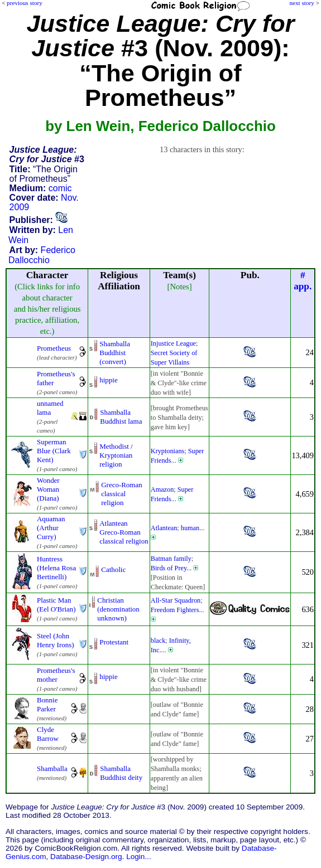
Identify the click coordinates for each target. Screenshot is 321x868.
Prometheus (54, 348)
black (158, 641)
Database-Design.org (86, 857)
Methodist (114, 446)
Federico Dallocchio (42, 255)
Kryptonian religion (116, 460)
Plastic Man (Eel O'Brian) (56, 605)
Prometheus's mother (56, 675)
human (190, 528)
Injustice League (173, 343)
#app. (303, 281)
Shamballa (52, 768)
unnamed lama (50, 408)
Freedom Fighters (175, 610)
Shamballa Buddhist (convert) (115, 353)
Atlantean (164, 528)
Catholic (113, 569)
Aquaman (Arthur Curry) (51, 528)
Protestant (114, 642)
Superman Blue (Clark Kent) (54, 451)
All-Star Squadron (176, 600)
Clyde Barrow (48, 734)
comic (60, 188)
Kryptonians (168, 451)
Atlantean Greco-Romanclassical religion (124, 532)
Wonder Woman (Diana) (48, 489)
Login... (139, 857)
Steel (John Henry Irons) (56, 640)
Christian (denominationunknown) (118, 609)
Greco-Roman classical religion (121, 494)
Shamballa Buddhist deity (121, 773)
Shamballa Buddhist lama (121, 417)
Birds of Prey (169, 568)
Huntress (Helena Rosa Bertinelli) (56, 568)
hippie (108, 380)
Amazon (162, 489)
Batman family (171, 559)
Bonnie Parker (47, 704)
